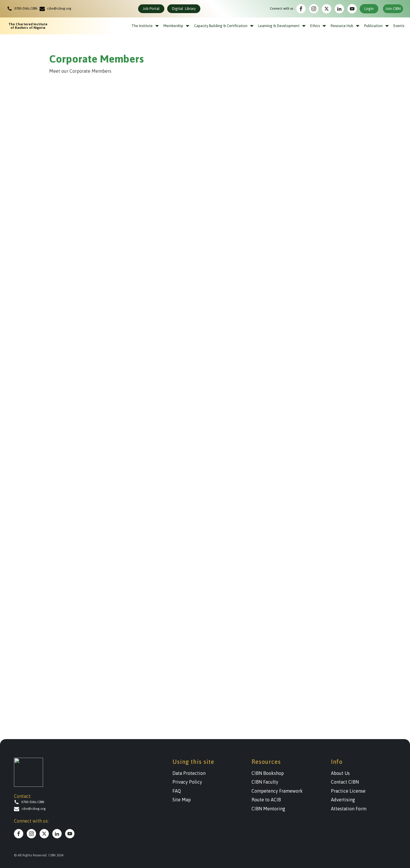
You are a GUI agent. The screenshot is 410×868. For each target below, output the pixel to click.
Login (369, 9)
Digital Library (184, 9)
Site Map (182, 800)
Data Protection (189, 773)
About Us (340, 773)
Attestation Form (349, 809)
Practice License (348, 791)
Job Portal (151, 9)
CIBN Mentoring (268, 809)
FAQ (177, 791)
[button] (23, 9)
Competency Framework (277, 791)
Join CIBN (393, 9)
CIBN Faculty (265, 782)
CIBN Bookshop (268, 773)
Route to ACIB (266, 800)
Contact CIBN (345, 782)
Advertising (343, 800)
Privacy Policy (187, 782)
